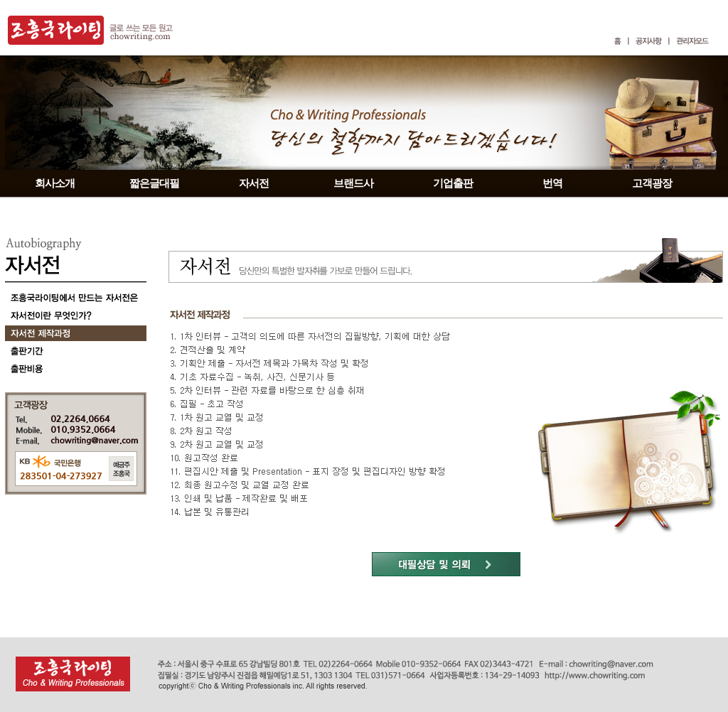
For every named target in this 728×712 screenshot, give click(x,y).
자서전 (254, 183)
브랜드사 (353, 183)
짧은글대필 (154, 183)
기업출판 (453, 183)
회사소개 (55, 183)
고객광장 (652, 183)
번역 (552, 183)
